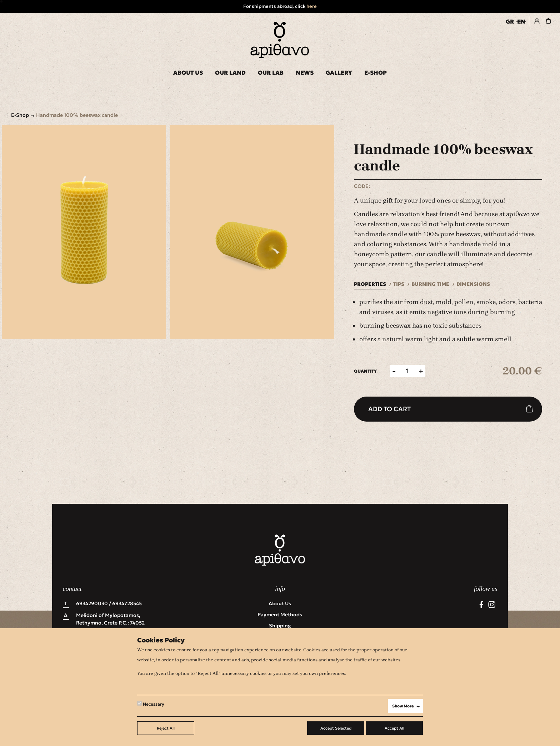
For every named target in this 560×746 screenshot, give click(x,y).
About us (280, 603)
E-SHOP (376, 73)
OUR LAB (271, 73)
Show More (407, 706)
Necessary (151, 704)
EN (521, 21)
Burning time (430, 284)
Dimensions (473, 284)
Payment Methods (280, 615)
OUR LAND (230, 73)
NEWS (305, 73)
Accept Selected (336, 728)
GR (510, 21)
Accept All (394, 728)
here (312, 6)
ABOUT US (188, 73)
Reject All (166, 728)
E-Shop (20, 115)
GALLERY (339, 73)
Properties (370, 284)
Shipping (280, 626)
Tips (399, 284)
